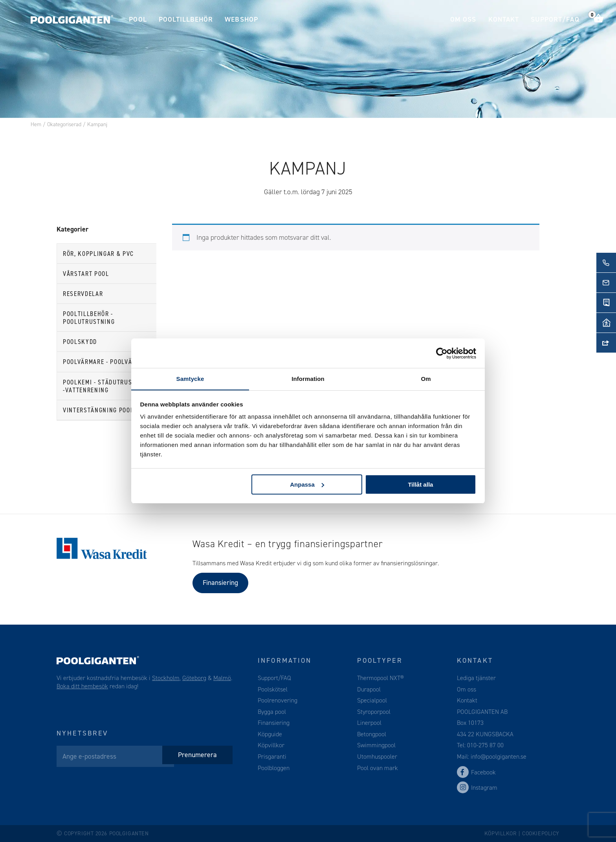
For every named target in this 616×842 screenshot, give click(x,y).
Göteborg (194, 678)
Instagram (477, 788)
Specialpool (372, 700)
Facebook (476, 772)
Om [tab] (426, 379)
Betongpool (372, 734)
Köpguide (270, 734)
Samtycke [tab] (190, 379)
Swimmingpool (376, 745)
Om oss (463, 19)
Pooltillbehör (186, 19)
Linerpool (369, 723)
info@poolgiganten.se (498, 757)
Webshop (241, 19)
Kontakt (504, 19)
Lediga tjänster (476, 678)
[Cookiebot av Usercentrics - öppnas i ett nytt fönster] (442, 353)
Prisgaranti (272, 757)
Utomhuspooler (377, 757)
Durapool (369, 689)
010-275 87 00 (485, 745)
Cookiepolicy (541, 834)
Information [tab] (308, 379)
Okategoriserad (64, 124)
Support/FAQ (555, 19)
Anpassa (307, 484)
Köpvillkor (271, 745)
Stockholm (166, 678)
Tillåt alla (420, 484)
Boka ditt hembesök (82, 686)
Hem (36, 124)
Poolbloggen (274, 768)
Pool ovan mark (378, 768)
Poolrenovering (278, 700)
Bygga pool (272, 712)
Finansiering (220, 583)
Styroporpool (374, 712)
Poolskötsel (273, 689)
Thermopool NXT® (380, 678)
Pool (138, 19)
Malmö (222, 678)
